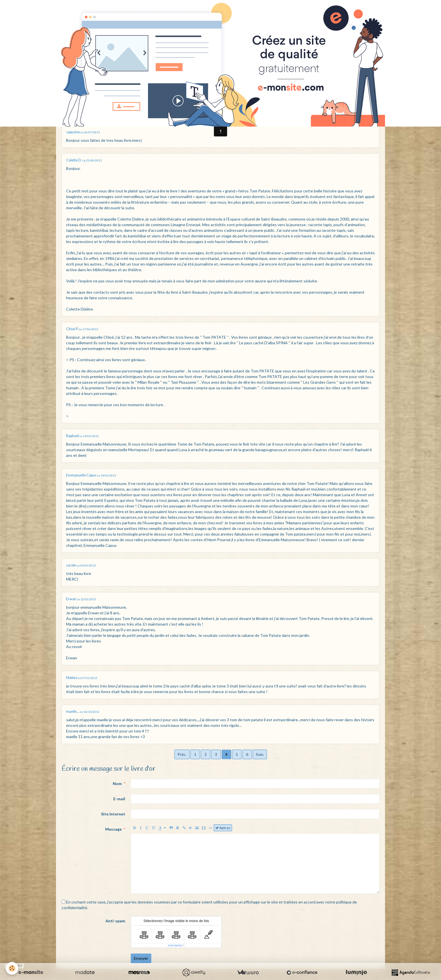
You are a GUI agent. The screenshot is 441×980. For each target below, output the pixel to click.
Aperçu (223, 828)
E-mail (119, 799)
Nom (117, 784)
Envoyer (141, 958)
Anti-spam (115, 921)
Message (113, 829)
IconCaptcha (175, 945)
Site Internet (113, 814)
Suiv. (260, 754)
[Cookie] (12, 968)
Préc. (182, 754)
